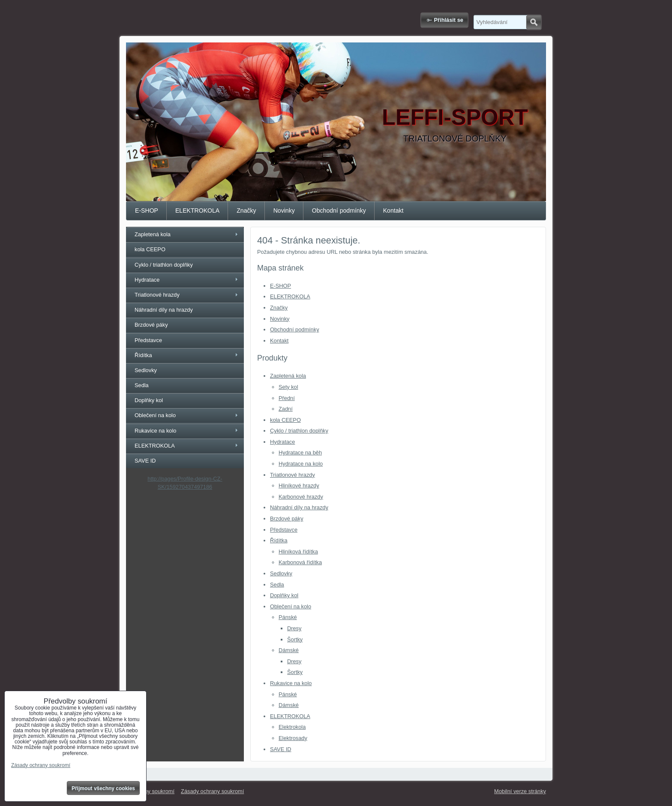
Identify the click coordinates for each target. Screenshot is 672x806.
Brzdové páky (287, 519)
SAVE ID (281, 749)
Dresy (294, 628)
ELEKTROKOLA (197, 211)
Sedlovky (281, 573)
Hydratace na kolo (301, 464)
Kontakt (393, 211)
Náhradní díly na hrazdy (299, 507)
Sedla (277, 585)
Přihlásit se (449, 20)
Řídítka (279, 540)
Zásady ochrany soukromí (212, 791)
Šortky (295, 639)
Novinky (284, 211)
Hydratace (282, 442)
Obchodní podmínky (339, 211)
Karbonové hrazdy (301, 497)
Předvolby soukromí (150, 791)
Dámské (289, 650)
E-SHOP (147, 211)
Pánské (288, 617)
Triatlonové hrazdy (292, 475)
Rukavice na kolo (291, 683)
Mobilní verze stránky (520, 791)
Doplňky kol (284, 595)
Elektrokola (292, 727)
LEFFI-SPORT (455, 117)
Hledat (534, 22)
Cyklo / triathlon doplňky (299, 431)
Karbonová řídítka (300, 562)
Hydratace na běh (300, 453)
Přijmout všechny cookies (103, 788)
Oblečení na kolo (291, 606)
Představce (284, 530)
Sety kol (288, 387)
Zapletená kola (288, 376)
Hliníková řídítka (298, 552)
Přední (287, 398)
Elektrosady (293, 738)
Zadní (286, 409)
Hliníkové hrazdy (299, 486)
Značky (246, 211)
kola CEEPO (285, 420)
